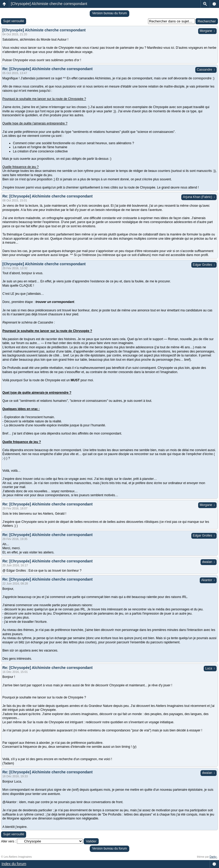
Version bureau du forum (109, 13)
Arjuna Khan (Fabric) (199, 197)
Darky (213, 857)
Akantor (208, 580)
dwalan (209, 562)
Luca (210, 668)
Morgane (207, 31)
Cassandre (206, 70)
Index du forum (14, 864)
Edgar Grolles (204, 265)
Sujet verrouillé (14, 21)
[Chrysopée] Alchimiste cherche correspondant (49, 4)
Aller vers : (9, 841)
